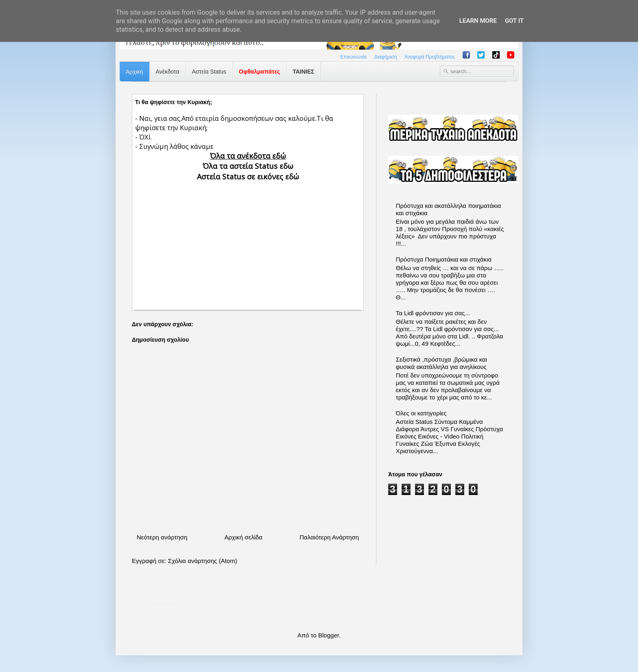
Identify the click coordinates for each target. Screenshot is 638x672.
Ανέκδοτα (168, 72)
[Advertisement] (248, 239)
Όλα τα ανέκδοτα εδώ (248, 156)
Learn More (478, 21)
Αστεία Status (209, 72)
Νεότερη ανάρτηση (162, 537)
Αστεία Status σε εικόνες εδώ (248, 177)
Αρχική (134, 72)
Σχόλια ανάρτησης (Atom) (203, 561)
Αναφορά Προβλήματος (430, 57)
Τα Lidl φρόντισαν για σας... (433, 313)
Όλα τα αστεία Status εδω (248, 166)
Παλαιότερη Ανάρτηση (329, 537)
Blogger (329, 635)
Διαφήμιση (386, 57)
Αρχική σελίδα (243, 537)
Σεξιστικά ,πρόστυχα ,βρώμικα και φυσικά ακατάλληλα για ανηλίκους (441, 363)
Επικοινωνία (353, 57)
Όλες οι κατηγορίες (421, 413)
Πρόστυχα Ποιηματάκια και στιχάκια (444, 259)
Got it (514, 21)
